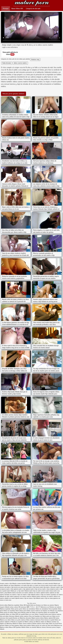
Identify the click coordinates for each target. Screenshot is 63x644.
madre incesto (41, 591)
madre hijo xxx (33, 591)
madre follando (25, 591)
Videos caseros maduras (25, 624)
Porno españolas (53, 609)
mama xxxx (8, 600)
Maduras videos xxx (41, 622)
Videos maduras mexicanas (34, 620)
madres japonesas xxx (16, 596)
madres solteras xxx (54, 596)
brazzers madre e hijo (6, 583)
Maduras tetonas (41, 627)
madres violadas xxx (5, 598)
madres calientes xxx (30, 593)
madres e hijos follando (29, 595)
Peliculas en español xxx (18, 622)
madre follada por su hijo (14, 591)
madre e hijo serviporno (49, 589)
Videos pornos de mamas (7, 613)
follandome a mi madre (21, 585)
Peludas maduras (37, 624)
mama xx (2, 600)
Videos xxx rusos (30, 614)
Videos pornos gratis (17, 609)
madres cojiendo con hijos (52, 593)
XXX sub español (20, 614)
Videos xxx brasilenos (50, 613)
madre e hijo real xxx (36, 589)
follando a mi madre (32, 583)
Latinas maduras (24, 616)
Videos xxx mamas (32, 3)
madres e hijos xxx (41, 595)
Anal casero (51, 625)
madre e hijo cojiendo (24, 589)
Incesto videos (4, 605)
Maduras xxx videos (5, 620)
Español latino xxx (31, 605)
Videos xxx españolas (9, 611)
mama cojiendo (15, 598)
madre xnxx (57, 591)
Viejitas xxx (3, 624)
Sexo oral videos (5, 616)
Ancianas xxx (40, 605)
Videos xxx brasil (54, 624)
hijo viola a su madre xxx (34, 585)
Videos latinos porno (21, 611)
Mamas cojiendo (49, 618)
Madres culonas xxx (30, 622)
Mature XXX (12, 627)
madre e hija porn (51, 587)
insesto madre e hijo (30, 587)
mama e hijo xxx (45, 598)
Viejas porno (17, 613)
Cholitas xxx (8, 625)
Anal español (9, 618)
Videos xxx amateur (49, 605)
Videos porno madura (25, 625)
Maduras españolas (5, 609)
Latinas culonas (14, 607)
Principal (6, 9)
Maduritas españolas (14, 605)
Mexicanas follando (12, 624)
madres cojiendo (40, 593)
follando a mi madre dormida (45, 583)
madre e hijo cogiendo (12, 589)
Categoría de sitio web (33, 9)
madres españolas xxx (52, 595)
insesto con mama (19, 587)
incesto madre (45, 585)
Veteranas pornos (51, 627)
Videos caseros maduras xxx (35, 611)
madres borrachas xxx (18, 593)
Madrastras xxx (45, 607)
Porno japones (16, 625)
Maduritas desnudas (25, 618)
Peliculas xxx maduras (55, 607)
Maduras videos (4, 627)
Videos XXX (23, 605)
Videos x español (39, 614)
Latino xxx (45, 625)
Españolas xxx (38, 616)
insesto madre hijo (41, 587)
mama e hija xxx (24, 598)
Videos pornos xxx (36, 625)
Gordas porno (48, 614)
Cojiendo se (8, 622)
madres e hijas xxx (17, 595)
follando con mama (9, 585)
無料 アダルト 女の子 (33, 607)
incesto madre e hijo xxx (56, 585)
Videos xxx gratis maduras (18, 620)
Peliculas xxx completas (56, 611)
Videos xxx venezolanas (29, 609)
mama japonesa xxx (55, 598)
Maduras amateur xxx (53, 622)
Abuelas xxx (16, 618)
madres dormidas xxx (6, 595)
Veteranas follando (14, 616)
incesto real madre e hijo (7, 587)
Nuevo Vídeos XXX (17, 9)
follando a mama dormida (19, 583)
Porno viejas (45, 624)
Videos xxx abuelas (31, 627)
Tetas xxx (32, 616)
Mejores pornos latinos (38, 618)
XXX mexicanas (22, 607)
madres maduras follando (29, 596)
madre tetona (49, 591)
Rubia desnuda (7, 63)
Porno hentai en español (48, 620)
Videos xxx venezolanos (42, 609)
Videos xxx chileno (11, 614)
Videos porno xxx (47, 616)
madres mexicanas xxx (42, 596)
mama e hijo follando (35, 598)
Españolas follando (21, 627)
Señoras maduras (57, 614)
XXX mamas (56, 618)
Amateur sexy (35, 60)
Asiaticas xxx (46, 611)
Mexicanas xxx (58, 625)
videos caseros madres (20, 63)
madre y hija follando (6, 593)
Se (18, 624)
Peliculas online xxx (27, 613)
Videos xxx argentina (38, 613)
